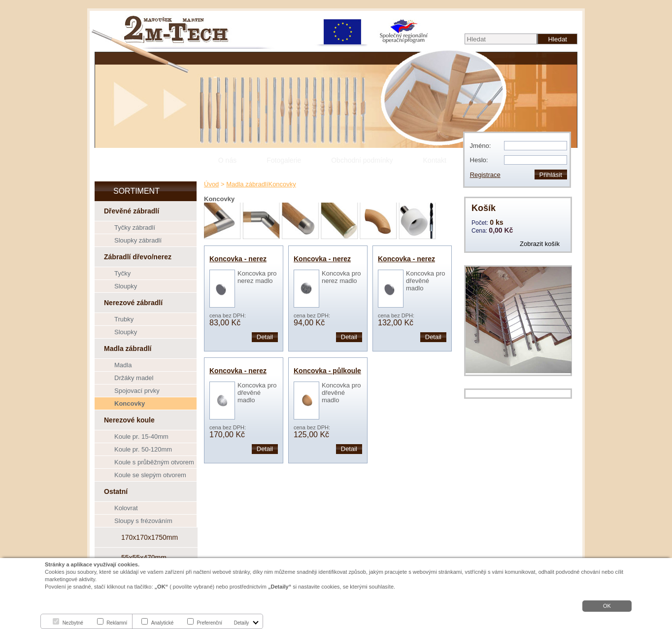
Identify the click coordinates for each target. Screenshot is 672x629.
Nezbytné (73, 623)
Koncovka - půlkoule (327, 371)
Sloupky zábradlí (138, 240)
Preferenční (209, 623)
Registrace (485, 175)
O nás (227, 160)
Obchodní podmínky (362, 160)
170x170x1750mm (150, 537)
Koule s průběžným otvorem (154, 462)
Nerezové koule (129, 420)
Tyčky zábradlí (135, 227)
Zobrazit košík (540, 244)
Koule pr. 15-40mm (141, 437)
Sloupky (126, 286)
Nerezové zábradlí (133, 303)
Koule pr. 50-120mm (143, 449)
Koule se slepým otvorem (150, 475)
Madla (123, 365)
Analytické (163, 623)
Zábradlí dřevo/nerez (138, 257)
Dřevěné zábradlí (132, 211)
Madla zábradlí (128, 349)
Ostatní (116, 491)
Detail (265, 337)
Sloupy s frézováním (143, 521)
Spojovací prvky (137, 391)
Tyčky (122, 273)
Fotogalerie (284, 160)
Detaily (242, 623)
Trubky (124, 319)
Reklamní (117, 623)
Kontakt (435, 160)
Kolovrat (126, 508)
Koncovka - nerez (238, 259)
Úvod (211, 184)
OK (607, 606)
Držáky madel (134, 378)
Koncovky (130, 403)
